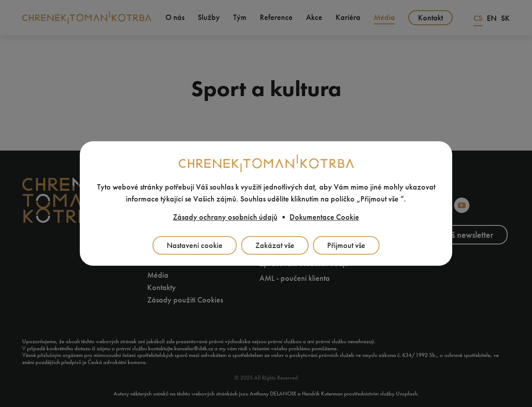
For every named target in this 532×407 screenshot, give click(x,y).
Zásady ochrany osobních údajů (225, 217)
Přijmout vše (346, 245)
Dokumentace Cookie (324, 217)
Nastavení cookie (195, 245)
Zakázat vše (275, 245)
